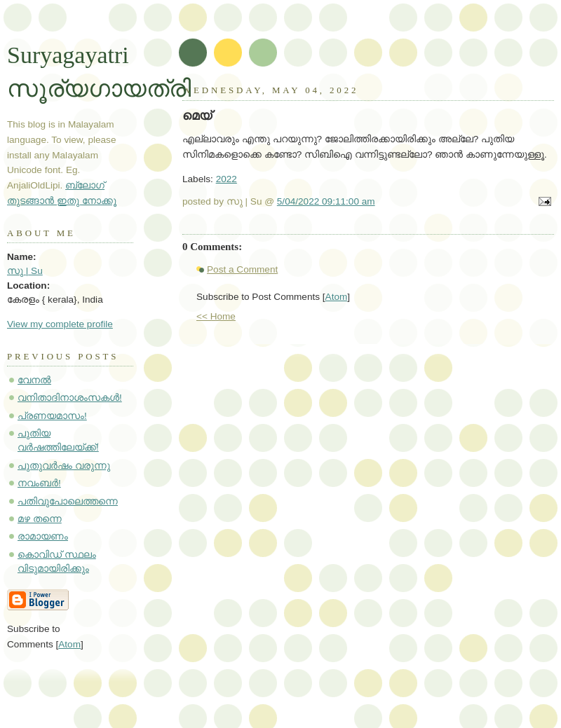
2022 (227, 179)
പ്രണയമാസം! (52, 416)
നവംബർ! (39, 483)
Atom (337, 297)
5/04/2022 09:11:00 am (326, 201)
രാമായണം (43, 536)
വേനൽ (34, 380)
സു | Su (25, 271)
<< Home (216, 316)
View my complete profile (60, 324)
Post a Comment (242, 269)
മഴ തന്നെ (40, 519)
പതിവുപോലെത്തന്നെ (68, 501)
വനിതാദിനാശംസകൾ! (70, 398)
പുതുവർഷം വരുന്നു (64, 466)
